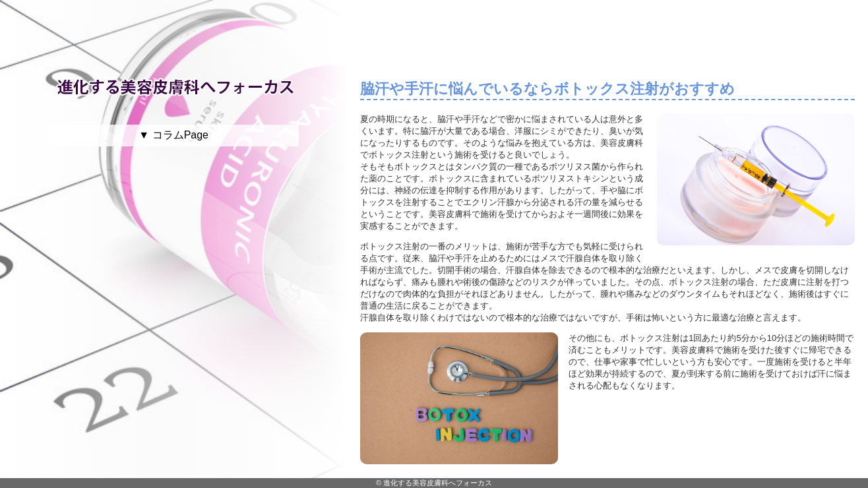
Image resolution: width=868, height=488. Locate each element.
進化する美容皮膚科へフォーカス (438, 483)
